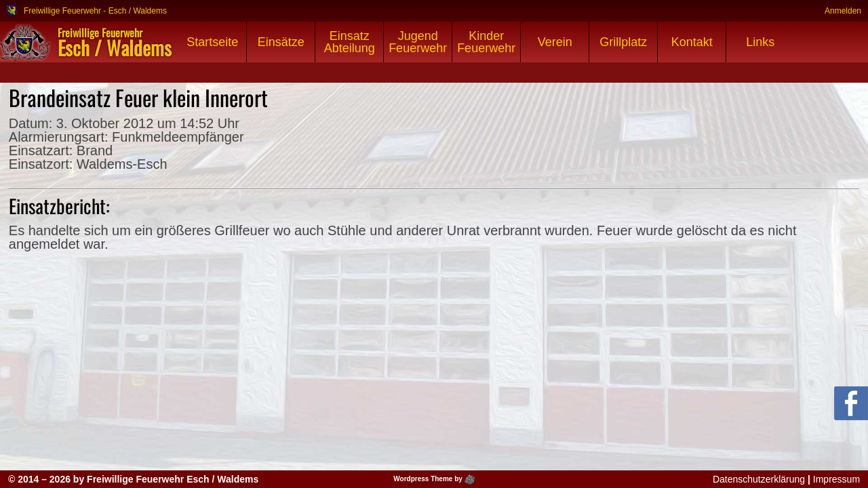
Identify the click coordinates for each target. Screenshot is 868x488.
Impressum (836, 479)
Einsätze (281, 42)
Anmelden (843, 11)
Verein (555, 42)
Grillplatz (623, 42)
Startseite (212, 42)
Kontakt (692, 42)
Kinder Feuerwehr (486, 42)
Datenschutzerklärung (759, 479)
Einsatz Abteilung (350, 42)
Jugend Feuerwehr (418, 42)
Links (760, 42)
